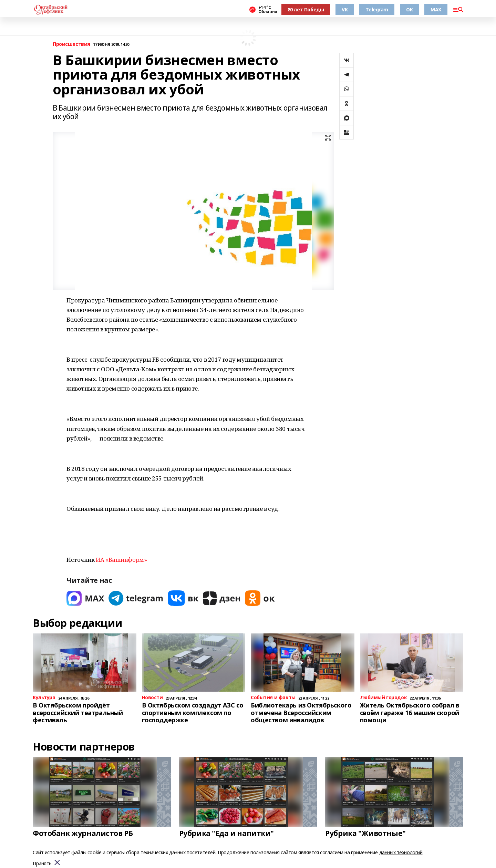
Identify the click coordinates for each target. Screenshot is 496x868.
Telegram (377, 9)
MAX (436, 9)
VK (345, 9)
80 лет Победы (306, 9)
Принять (42, 864)
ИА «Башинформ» (121, 560)
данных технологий (401, 852)
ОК (409, 9)
